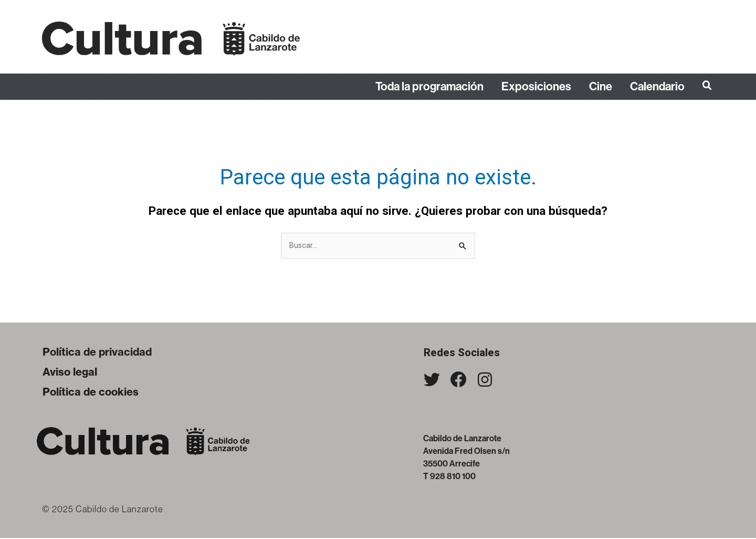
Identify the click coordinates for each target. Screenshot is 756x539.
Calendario (657, 87)
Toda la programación (429, 87)
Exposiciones (536, 87)
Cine (601, 87)
